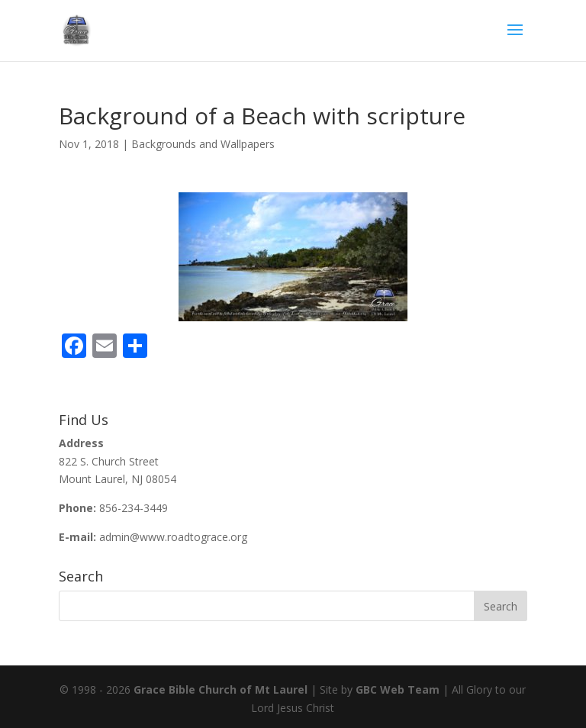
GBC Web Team (398, 689)
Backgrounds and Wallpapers (203, 144)
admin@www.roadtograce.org (173, 537)
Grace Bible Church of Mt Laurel (221, 689)
